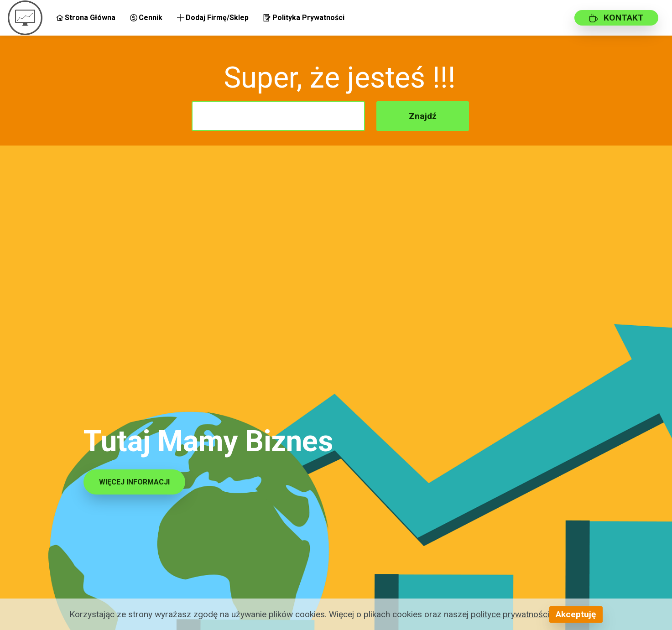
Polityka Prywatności (304, 18)
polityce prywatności (510, 614)
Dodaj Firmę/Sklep (213, 18)
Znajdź (423, 116)
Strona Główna (86, 18)
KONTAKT (616, 18)
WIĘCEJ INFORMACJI (134, 482)
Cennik (146, 18)
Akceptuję (576, 614)
